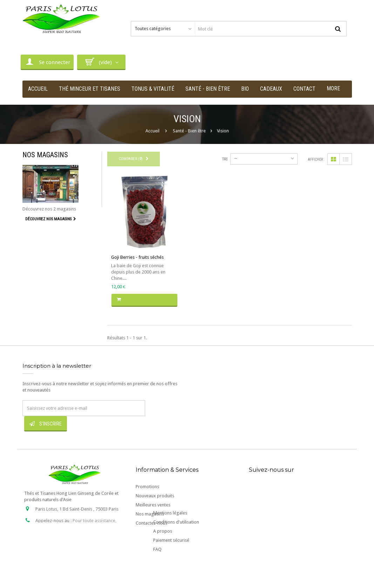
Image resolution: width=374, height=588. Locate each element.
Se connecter (47, 62)
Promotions (147, 487)
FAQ (157, 572)
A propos (163, 554)
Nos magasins (45, 155)
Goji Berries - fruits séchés (137, 257)
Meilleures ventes (153, 505)
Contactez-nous (151, 523)
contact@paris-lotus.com (76, 538)
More (333, 88)
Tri (225, 159)
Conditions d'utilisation (176, 544)
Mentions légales (170, 535)
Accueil (152, 131)
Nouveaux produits (155, 496)
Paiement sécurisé (171, 563)
